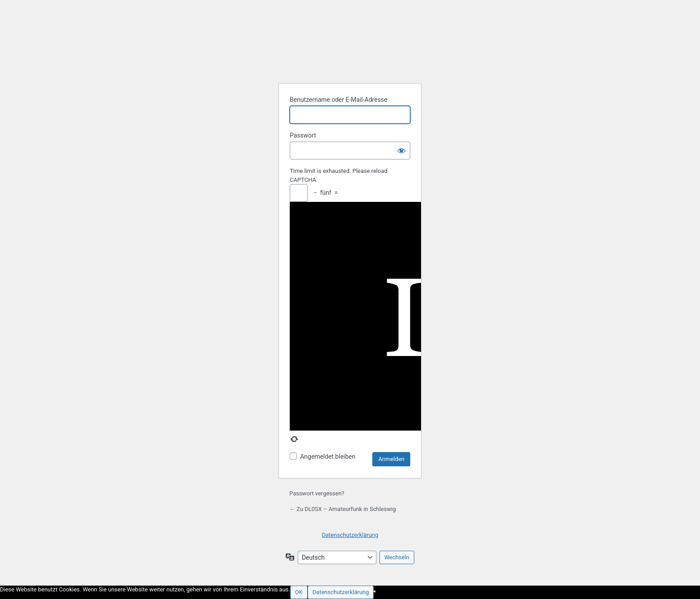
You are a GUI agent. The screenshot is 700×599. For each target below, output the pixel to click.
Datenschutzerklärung (350, 535)
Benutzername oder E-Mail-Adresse (339, 100)
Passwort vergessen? (317, 493)
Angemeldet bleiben (328, 457)
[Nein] (375, 591)
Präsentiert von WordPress (350, 54)
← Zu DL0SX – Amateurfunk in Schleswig (343, 509)
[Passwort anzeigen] (401, 151)
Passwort (303, 135)
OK (299, 592)
